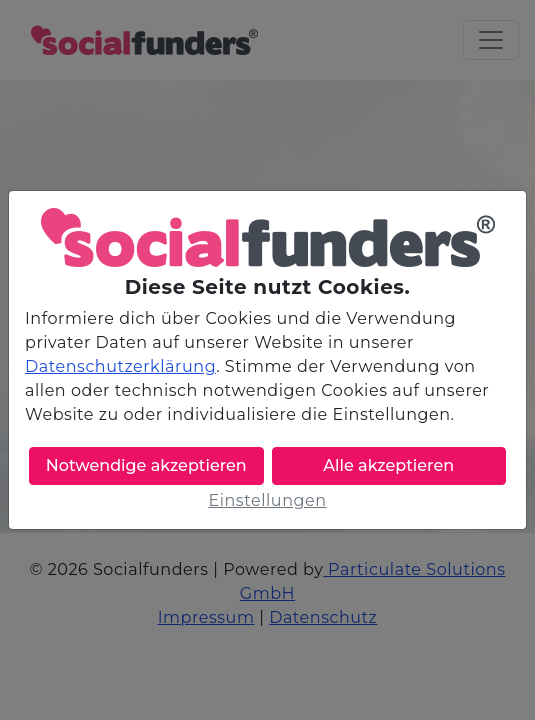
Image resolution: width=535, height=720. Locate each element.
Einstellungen (267, 500)
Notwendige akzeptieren (146, 465)
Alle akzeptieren (388, 465)
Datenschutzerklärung (120, 366)
